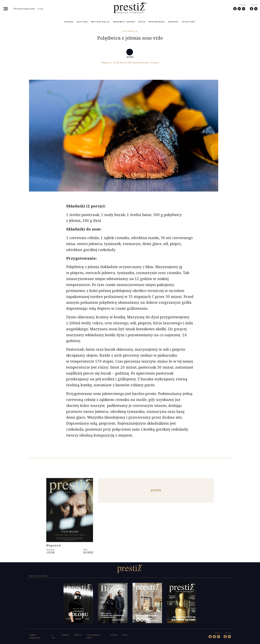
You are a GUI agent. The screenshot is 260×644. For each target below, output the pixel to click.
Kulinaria (130, 31)
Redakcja (65, 635)
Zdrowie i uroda (124, 22)
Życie (142, 22)
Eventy (125, 635)
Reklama (78, 635)
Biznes (69, 22)
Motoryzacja (100, 22)
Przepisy (155, 63)
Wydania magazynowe (24, 9)
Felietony (189, 22)
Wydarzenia (157, 22)
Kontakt (114, 635)
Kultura (82, 22)
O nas (40, 9)
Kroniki (173, 22)
